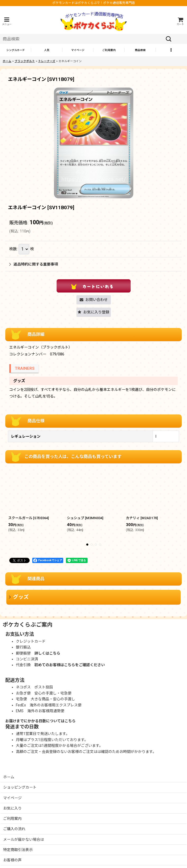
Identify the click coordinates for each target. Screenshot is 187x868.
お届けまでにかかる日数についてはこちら (40, 721)
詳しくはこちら (47, 653)
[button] (7, 21)
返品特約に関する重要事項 (34, 264)
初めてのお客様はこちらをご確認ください (70, 665)
